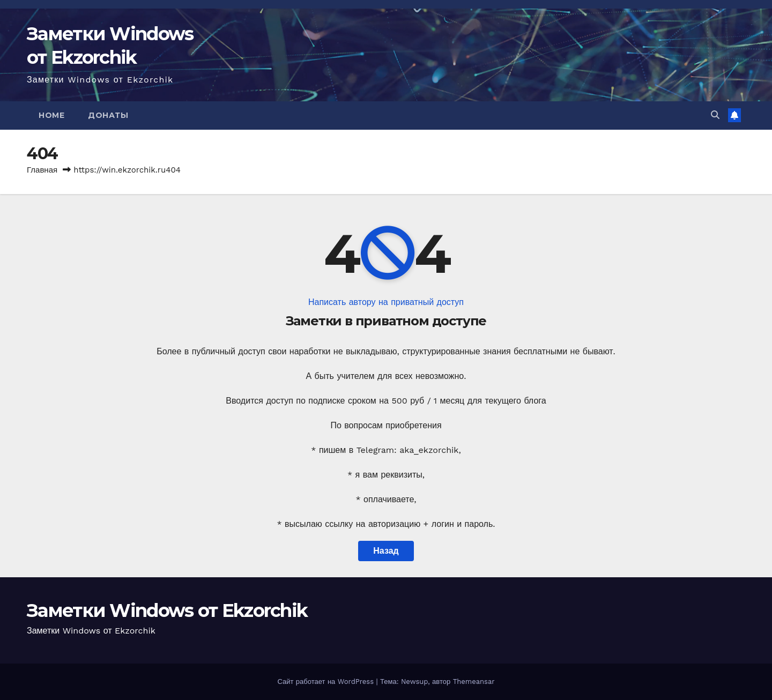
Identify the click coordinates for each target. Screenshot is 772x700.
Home (51, 115)
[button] (715, 115)
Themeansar (474, 682)
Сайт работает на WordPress (326, 682)
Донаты (108, 115)
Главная (42, 170)
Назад (386, 551)
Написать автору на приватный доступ (386, 302)
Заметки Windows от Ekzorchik (167, 610)
